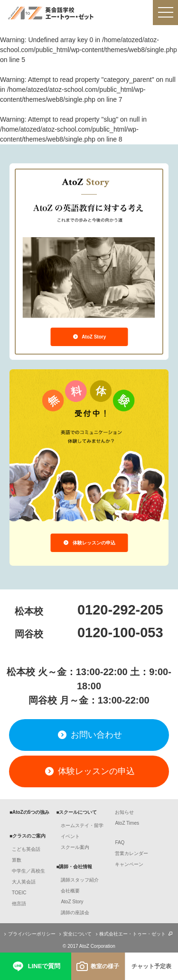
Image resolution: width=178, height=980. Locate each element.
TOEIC (19, 893)
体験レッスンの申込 (89, 543)
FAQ (120, 842)
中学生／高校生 (28, 871)
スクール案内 (75, 847)
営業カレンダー (131, 853)
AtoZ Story (89, 337)
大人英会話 (24, 882)
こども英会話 (26, 849)
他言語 (19, 904)
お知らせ (124, 812)
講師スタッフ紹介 (80, 880)
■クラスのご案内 (28, 836)
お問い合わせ (89, 735)
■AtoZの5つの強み (29, 812)
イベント (70, 836)
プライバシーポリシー (29, 934)
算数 (17, 860)
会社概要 (70, 891)
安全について (74, 934)
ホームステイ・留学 (82, 825)
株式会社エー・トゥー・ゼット (133, 934)
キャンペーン (129, 864)
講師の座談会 (75, 913)
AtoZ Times (127, 823)
